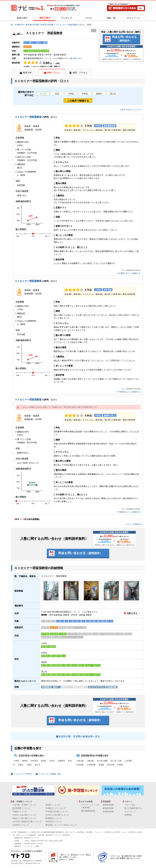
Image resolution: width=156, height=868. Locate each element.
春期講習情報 (108, 805)
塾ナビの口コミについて (132, 110)
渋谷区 (52, 761)
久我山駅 (80, 761)
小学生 (71, 94)
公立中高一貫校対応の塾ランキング (27, 822)
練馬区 (25, 761)
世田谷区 (34, 761)
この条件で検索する (78, 101)
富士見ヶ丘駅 (116, 761)
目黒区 (21, 765)
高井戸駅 (111, 765)
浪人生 (113, 94)
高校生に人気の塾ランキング (24, 818)
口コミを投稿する (135, 524)
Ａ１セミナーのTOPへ (23, 774)
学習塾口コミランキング (55, 808)
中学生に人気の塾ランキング (57, 815)
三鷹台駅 (90, 761)
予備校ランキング (20, 812)
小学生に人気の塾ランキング (24, 815)
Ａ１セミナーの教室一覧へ (50, 774)
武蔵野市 (62, 761)
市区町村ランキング (54, 822)
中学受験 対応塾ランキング (57, 812)
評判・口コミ (54, 73)
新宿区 (44, 761)
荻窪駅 (101, 765)
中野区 (17, 761)
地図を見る (132, 613)
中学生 (85, 94)
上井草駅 (128, 761)
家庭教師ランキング (54, 818)
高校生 (99, 94)
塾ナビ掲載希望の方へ (134, 808)
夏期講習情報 (108, 808)
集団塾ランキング (53, 805)
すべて (43, 94)
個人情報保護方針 (26, 861)
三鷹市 (29, 765)
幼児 (57, 94)
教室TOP (27, 73)
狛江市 (37, 765)
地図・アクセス (80, 73)
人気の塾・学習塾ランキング (24, 805)
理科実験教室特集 (88, 811)
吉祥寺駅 (80, 765)
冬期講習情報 (108, 812)
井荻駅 (120, 765)
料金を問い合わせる (124, 39)
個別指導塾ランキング (21, 808)
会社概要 (14, 861)
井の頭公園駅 (102, 761)
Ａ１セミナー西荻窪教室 (28, 117)
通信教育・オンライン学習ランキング (61, 825)
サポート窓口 (130, 805)
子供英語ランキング (21, 825)
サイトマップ (130, 812)
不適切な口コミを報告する (129, 273)
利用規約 (128, 815)
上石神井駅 (91, 765)
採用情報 (38, 861)
